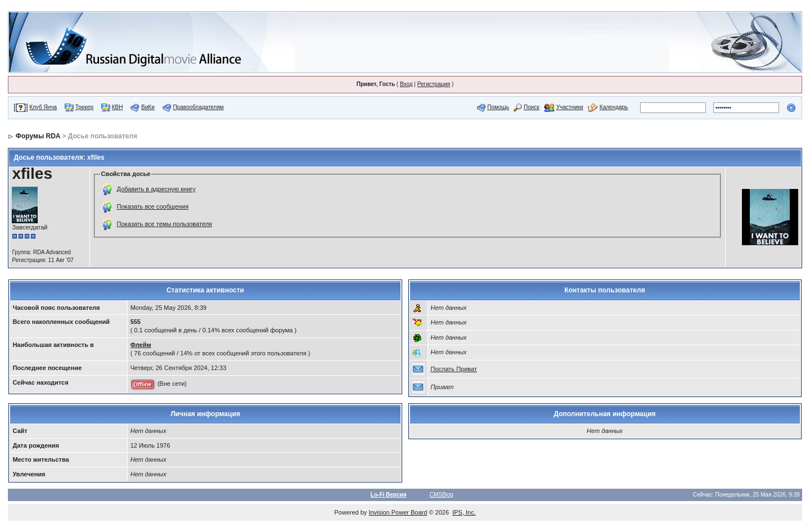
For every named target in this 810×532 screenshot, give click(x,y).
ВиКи (148, 107)
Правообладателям (198, 107)
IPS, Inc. (464, 512)
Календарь (614, 107)
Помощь (498, 107)
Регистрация (434, 84)
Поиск (532, 107)
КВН (118, 107)
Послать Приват (454, 369)
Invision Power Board (398, 512)
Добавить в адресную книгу (156, 189)
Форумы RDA (38, 136)
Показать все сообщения (153, 206)
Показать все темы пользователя (165, 224)
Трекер (84, 107)
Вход (406, 84)
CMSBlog (442, 495)
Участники (570, 107)
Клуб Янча (43, 107)
